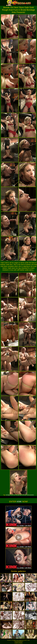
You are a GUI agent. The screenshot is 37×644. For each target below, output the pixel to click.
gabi (21, 495)
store (23, 495)
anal (16, 495)
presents (32, 495)
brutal (12, 495)
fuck (14, 495)
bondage (8, 495)
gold (19, 495)
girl (25, 495)
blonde (28, 495)
